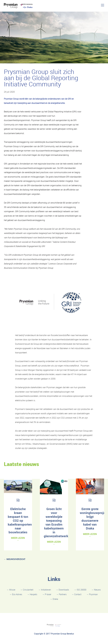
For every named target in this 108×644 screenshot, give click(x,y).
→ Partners (61, 594)
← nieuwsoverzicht (15, 559)
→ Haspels (32, 594)
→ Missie (11, 590)
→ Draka (54, 599)
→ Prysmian (92, 594)
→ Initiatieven (45, 590)
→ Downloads (63, 590)
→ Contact (76, 594)
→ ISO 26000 (80, 590)
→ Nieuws (96, 590)
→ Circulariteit (27, 590)
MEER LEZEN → (18, 539)
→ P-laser (47, 594)
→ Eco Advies (16, 594)
